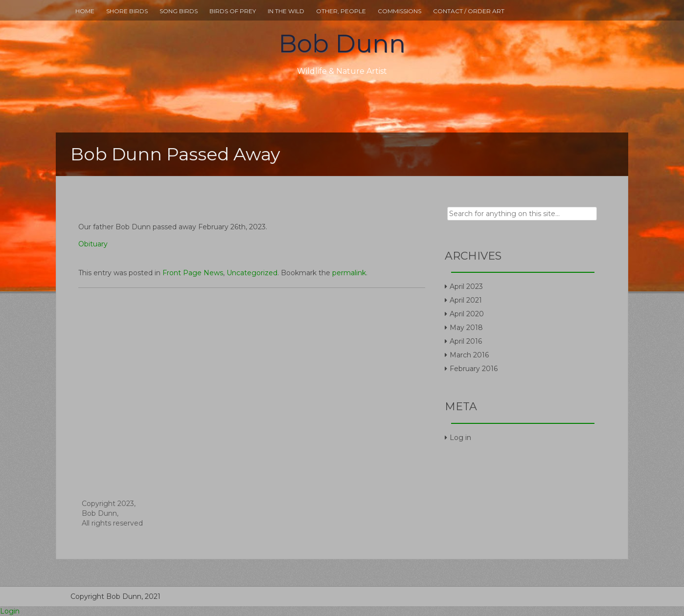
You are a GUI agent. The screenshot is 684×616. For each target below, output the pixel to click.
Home (85, 11)
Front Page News (193, 273)
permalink (349, 273)
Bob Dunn (342, 44)
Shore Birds (127, 11)
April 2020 (467, 314)
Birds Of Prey (233, 11)
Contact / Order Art (469, 11)
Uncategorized (252, 273)
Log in (460, 438)
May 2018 (466, 328)
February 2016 (474, 369)
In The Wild (286, 11)
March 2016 (469, 355)
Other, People (341, 11)
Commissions (399, 11)
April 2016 (466, 341)
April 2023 (466, 286)
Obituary (93, 244)
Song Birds (179, 11)
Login (10, 611)
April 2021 (466, 300)
